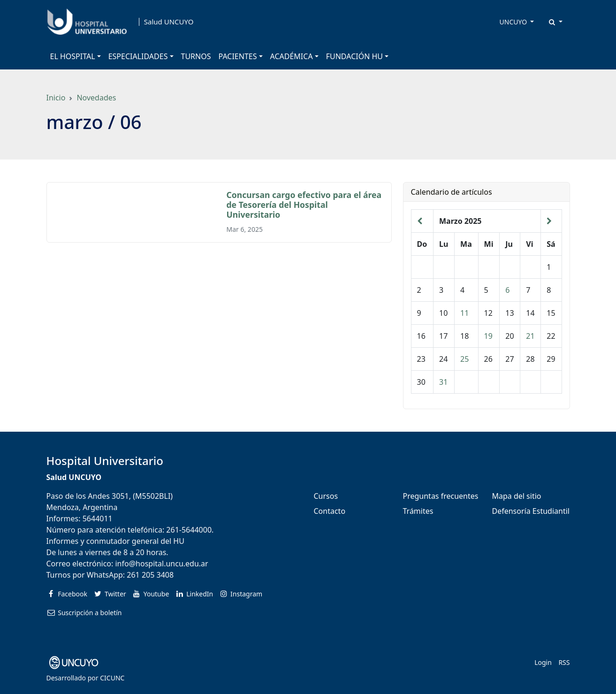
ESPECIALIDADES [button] (138, 56)
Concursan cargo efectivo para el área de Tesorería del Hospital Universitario (304, 205)
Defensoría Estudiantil (531, 511)
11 (464, 313)
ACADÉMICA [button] (292, 56)
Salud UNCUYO (169, 22)
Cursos (326, 496)
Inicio (56, 98)
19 (488, 336)
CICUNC (112, 678)
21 (530, 336)
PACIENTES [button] (238, 56)
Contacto (330, 511)
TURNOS (196, 56)
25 (464, 359)
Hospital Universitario (105, 461)
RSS (564, 662)
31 (443, 382)
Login (543, 662)
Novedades (96, 98)
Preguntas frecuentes (441, 496)
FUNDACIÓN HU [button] (354, 56)
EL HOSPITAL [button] (73, 56)
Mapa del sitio (517, 496)
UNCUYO (514, 22)
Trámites (418, 511)
